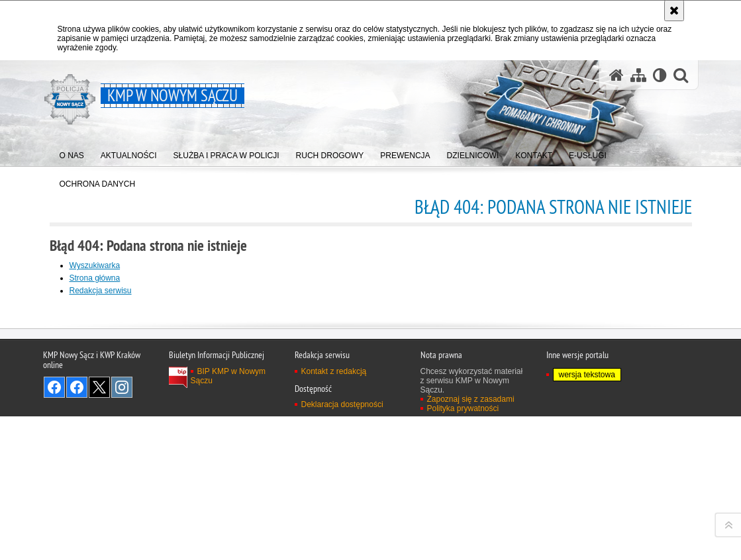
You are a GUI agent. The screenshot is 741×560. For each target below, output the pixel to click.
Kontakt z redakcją (334, 545)
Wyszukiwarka (95, 265)
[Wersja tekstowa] (660, 75)
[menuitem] (72, 153)
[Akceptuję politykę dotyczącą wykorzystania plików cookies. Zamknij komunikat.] (674, 11)
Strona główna (95, 278)
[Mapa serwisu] (638, 75)
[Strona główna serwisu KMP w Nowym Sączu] (617, 75)
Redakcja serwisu (101, 291)
